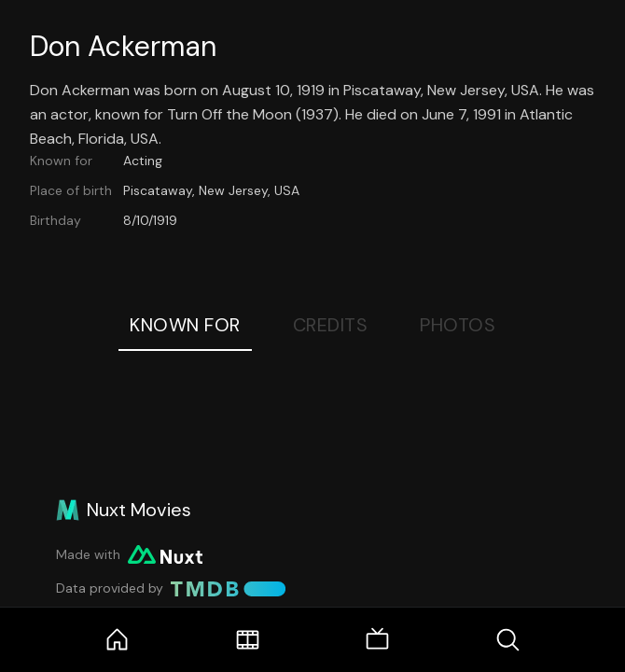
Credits (331, 325)
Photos (458, 325)
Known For (185, 325)
